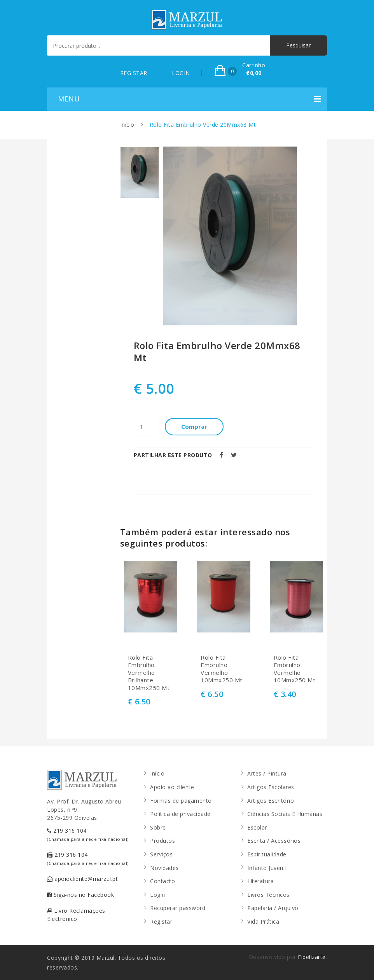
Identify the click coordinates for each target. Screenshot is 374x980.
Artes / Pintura (267, 773)
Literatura (260, 881)
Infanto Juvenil (267, 868)
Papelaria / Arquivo (273, 908)
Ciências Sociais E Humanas (285, 814)
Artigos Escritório (271, 801)
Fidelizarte (312, 957)
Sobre (158, 827)
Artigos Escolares (271, 787)
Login (158, 895)
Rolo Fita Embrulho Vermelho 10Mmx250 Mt (222, 669)
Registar (161, 921)
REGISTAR (134, 73)
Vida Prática (263, 921)
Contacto (163, 881)
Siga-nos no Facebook (80, 895)
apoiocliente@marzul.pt (82, 879)
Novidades (164, 868)
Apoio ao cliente (172, 787)
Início (127, 125)
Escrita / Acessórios (274, 841)
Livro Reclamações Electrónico (76, 915)
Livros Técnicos (268, 895)
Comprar (194, 426)
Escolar (257, 827)
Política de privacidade (180, 814)
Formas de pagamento (181, 801)
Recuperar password (178, 908)
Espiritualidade (267, 854)
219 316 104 (88, 834)
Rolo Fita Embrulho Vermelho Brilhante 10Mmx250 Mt (149, 673)
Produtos (163, 841)
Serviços (161, 854)
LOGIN (181, 73)
